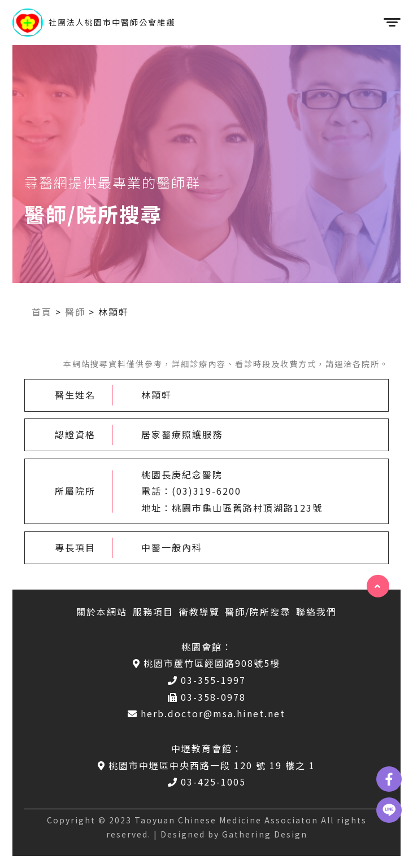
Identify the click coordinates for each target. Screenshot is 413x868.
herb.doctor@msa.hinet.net (206, 713)
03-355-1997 (207, 680)
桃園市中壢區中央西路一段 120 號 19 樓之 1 (206, 765)
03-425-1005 (207, 782)
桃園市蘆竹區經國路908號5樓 (206, 663)
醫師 (75, 312)
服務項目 (153, 612)
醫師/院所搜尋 (258, 612)
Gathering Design (265, 834)
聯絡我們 (316, 612)
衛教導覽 (199, 612)
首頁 (42, 312)
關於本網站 (102, 612)
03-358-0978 (207, 697)
